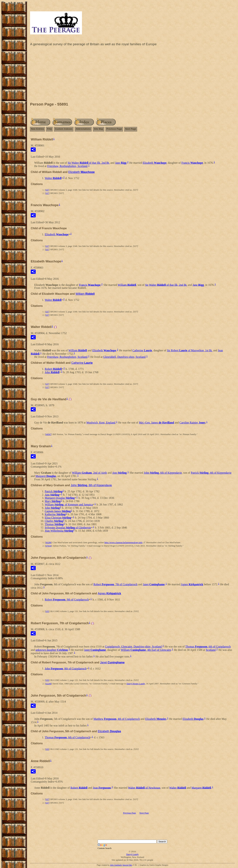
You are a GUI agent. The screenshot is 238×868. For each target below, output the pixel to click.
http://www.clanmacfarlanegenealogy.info (124, 542)
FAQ (49, 129)
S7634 (48, 546)
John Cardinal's (116, 865)
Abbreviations (83, 129)
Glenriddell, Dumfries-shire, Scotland (124, 357)
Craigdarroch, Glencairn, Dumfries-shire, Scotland (133, 647)
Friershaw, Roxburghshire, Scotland (67, 166)
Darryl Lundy (132, 854)
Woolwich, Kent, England (101, 423)
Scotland (211, 650)
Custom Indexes (64, 129)
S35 (47, 611)
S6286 (48, 542)
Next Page (131, 129)
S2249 (48, 684)
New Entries (37, 129)
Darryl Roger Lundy (136, 684)
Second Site (127, 865)
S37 (47, 190)
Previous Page (114, 129)
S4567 (48, 434)
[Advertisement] (132, 75)
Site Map (98, 129)
